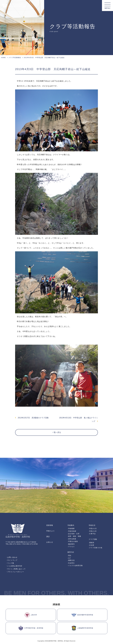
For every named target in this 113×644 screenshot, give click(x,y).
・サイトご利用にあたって (16, 569)
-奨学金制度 (72, 539)
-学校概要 (71, 529)
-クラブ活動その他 (96, 548)
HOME (3, 58)
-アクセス (71, 547)
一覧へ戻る (56, 432)
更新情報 (50, 525)
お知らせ (50, 542)
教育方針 (71, 552)
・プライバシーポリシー (15, 572)
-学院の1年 (93, 531)
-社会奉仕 (71, 563)
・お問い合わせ (11, 557)
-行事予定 (92, 534)
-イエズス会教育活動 (75, 566)
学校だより (50, 531)
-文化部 (91, 545)
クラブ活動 (93, 539)
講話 (48, 537)
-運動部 (91, 543)
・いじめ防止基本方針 (14, 566)
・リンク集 (10, 563)
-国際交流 (71, 560)
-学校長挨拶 (72, 531)
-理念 (69, 556)
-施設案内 (71, 544)
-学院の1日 (93, 529)
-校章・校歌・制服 (74, 536)
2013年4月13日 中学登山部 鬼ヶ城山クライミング (79, 419)
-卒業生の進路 (73, 541)
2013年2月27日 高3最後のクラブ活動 (32, 418)
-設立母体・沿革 (74, 534)
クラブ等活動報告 (15, 58)
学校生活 (92, 525)
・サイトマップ (11, 560)
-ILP (69, 558)
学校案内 (71, 525)
